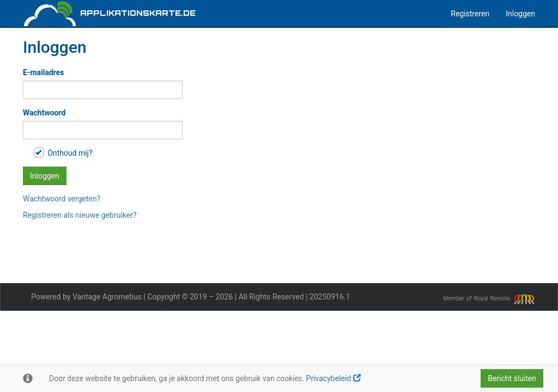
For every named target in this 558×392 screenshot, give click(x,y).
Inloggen (520, 14)
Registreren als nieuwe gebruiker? (80, 215)
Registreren (470, 14)
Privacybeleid (333, 378)
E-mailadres (44, 72)
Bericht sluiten (512, 378)
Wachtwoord (44, 113)
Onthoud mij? (63, 152)
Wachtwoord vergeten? (62, 199)
